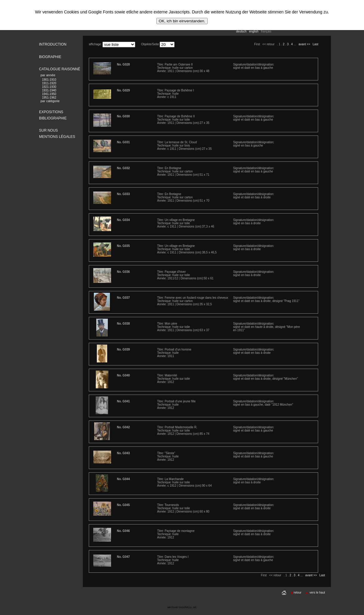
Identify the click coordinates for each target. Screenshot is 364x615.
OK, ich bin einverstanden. (182, 21)
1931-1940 (49, 90)
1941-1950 (49, 94)
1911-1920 (49, 83)
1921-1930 (49, 87)
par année (48, 75)
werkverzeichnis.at (182, 608)
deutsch (241, 31)
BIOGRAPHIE (50, 57)
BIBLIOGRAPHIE (53, 118)
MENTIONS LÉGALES (57, 137)
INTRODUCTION (53, 44)
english (254, 31)
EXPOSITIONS (51, 112)
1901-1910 (49, 80)
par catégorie (50, 101)
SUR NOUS (48, 130)
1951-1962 (49, 98)
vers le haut (315, 593)
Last (316, 44)
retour (296, 593)
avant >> (304, 44)
